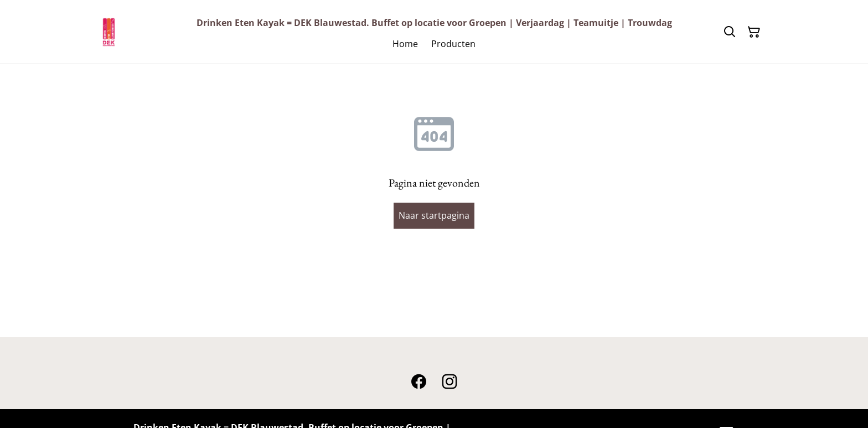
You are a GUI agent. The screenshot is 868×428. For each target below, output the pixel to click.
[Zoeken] (730, 32)
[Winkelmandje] (754, 32)
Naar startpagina (434, 215)
